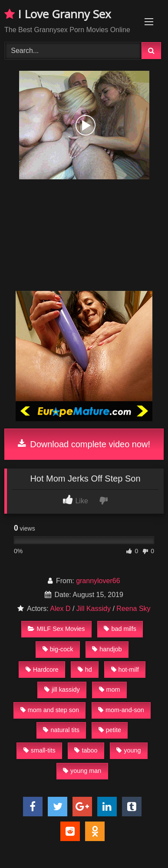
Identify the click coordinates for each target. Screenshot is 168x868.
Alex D (60, 609)
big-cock (58, 649)
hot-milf (125, 670)
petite (110, 730)
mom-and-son (121, 710)
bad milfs (120, 629)
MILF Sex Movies (56, 629)
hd (85, 670)
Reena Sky (133, 609)
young (128, 750)
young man (82, 771)
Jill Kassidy (94, 609)
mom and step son (50, 710)
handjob (107, 649)
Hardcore (42, 670)
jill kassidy (62, 690)
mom (110, 690)
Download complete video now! (84, 444)
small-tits (40, 750)
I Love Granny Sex (58, 14)
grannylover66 (98, 581)
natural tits (61, 730)
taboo (86, 750)
